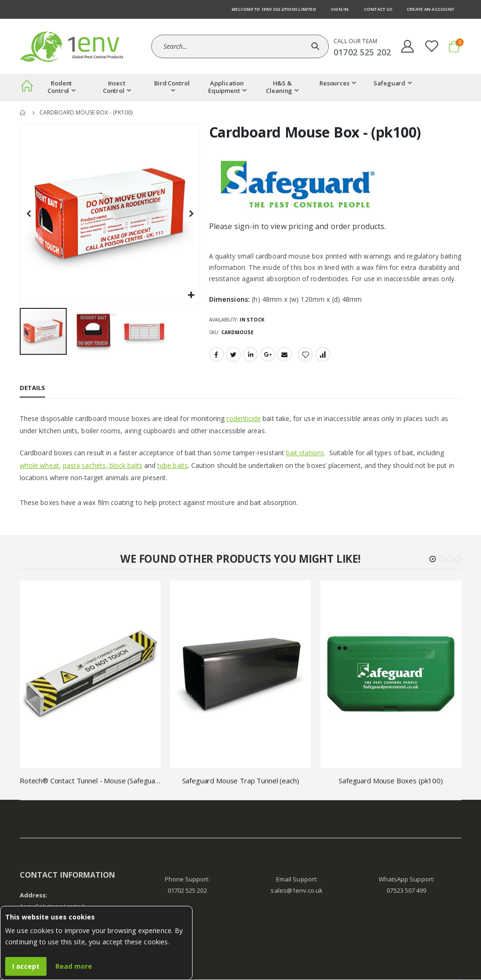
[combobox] (240, 46)
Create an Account (431, 9)
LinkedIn (250, 355)
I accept (26, 966)
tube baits (173, 466)
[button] (191, 295)
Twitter (233, 355)
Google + (268, 355)
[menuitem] (27, 88)
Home (23, 113)
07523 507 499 (406, 891)
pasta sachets (84, 466)
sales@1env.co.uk (297, 891)
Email (285, 355)
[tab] (32, 390)
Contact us (378, 9)
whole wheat (39, 466)
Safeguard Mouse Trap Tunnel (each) (241, 781)
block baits (126, 466)
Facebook (217, 355)
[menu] (240, 88)
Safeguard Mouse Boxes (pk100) (391, 781)
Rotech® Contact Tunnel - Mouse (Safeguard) (90, 781)
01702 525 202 (187, 891)
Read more (74, 966)
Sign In (340, 9)
